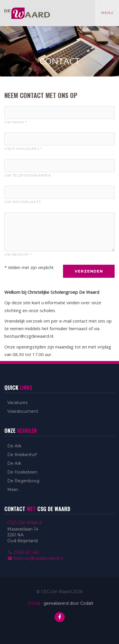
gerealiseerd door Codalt (68, 603)
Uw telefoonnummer (28, 175)
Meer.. (14, 490)
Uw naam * (15, 122)
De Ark (14, 446)
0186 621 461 (23, 552)
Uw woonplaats (23, 202)
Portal (34, 603)
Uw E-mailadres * (23, 148)
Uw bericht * (18, 254)
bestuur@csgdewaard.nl (35, 558)
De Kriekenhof (22, 455)
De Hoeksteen (22, 472)
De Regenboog (23, 481)
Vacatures (17, 403)
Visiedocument (23, 411)
